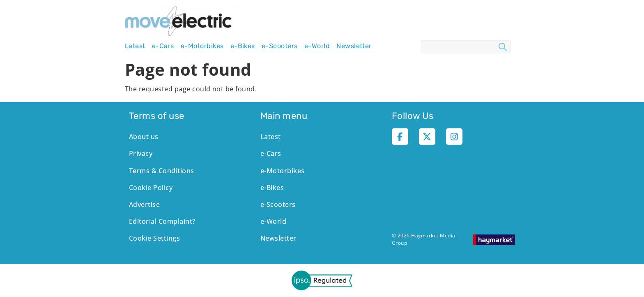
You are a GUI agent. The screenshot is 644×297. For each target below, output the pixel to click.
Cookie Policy (151, 188)
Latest (135, 46)
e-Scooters (280, 46)
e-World (317, 46)
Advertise (144, 204)
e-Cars (163, 46)
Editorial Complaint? (162, 221)
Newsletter (354, 46)
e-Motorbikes (202, 46)
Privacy (141, 153)
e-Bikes (243, 46)
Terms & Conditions (162, 171)
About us (144, 137)
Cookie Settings (154, 238)
